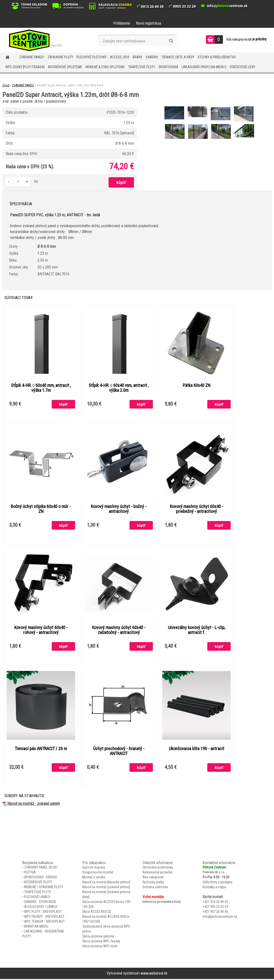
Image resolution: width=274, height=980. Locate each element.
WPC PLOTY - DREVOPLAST (43, 913)
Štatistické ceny (242, 67)
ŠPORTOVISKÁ (168, 67)
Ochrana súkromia (155, 888)
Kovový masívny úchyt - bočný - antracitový (119, 509)
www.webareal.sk (154, 974)
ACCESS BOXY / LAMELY (41, 908)
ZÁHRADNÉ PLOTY (60, 57)
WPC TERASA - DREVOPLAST (44, 922)
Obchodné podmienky (158, 868)
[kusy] (18, 182)
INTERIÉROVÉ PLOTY (38, 883)
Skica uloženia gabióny (98, 937)
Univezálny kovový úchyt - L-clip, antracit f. (197, 631)
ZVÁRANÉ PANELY (32, 57)
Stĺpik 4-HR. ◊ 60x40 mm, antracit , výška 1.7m (41, 388)
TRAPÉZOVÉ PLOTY (142, 67)
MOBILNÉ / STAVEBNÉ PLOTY (44, 888)
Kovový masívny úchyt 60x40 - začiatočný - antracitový (119, 631)
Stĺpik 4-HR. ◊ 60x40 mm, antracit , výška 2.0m (119, 388)
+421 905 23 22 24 (215, 908)
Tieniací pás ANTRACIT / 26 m (41, 749)
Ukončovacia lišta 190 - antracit (197, 749)
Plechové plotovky (92, 57)
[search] (171, 41)
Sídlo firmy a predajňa (218, 883)
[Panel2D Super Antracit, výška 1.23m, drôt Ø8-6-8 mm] (175, 107)
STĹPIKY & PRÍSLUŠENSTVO (217, 57)
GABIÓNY (152, 57)
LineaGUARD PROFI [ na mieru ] (204, 67)
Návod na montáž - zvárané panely (31, 804)
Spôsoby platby (153, 883)
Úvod (6, 85)
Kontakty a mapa (214, 888)
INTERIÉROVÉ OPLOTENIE (65, 67)
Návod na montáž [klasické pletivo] (106, 883)
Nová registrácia (148, 23)
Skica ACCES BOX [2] (97, 913)
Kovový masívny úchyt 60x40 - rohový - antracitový (41, 631)
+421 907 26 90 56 (215, 913)
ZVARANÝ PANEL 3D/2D (41, 868)
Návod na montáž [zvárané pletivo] (106, 888)
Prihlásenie (122, 23)
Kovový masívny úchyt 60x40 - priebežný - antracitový (197, 509)
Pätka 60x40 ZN (197, 385)
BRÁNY (137, 57)
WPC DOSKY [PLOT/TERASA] (25, 67)
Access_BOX (120, 57)
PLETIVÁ (30, 873)
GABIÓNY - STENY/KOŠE (40, 903)
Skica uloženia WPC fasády (101, 942)
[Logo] (34, 40)
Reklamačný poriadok (157, 873)
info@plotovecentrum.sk (220, 917)
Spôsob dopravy (94, 868)
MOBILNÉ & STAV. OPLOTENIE (105, 67)
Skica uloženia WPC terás (100, 947)
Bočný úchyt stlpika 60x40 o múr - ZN (41, 509)
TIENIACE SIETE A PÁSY (178, 57)
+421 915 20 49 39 (215, 903)
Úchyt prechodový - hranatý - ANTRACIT (119, 752)
